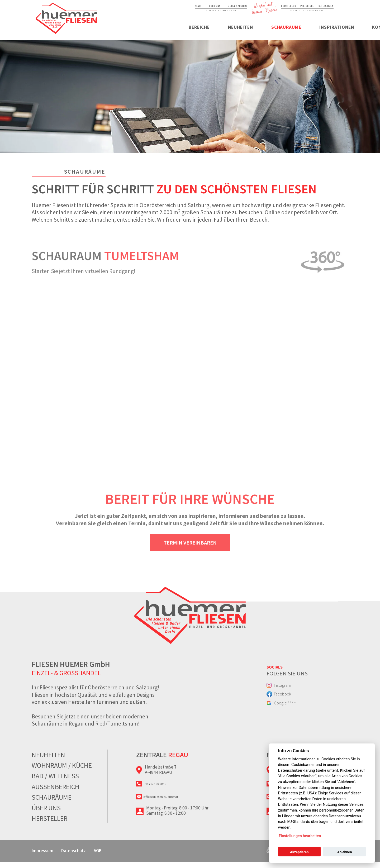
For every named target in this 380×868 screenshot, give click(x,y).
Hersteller (271, 8)
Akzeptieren (299, 852)
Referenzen (321, 8)
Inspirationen (283, 32)
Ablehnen (345, 852)
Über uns (162, 8)
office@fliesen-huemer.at (170, 808)
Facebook (288, 705)
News (141, 8)
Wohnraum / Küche (62, 772)
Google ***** (291, 718)
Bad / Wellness (55, 782)
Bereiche (135, 32)
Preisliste (296, 8)
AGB (123, 857)
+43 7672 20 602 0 (163, 791)
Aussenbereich (56, 793)
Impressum (47, 857)
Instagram (289, 693)
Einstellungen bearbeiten (300, 836)
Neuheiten (179, 32)
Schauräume (229, 32)
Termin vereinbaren (190, 554)
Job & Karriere (194, 8)
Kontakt (332, 32)
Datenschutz (89, 857)
